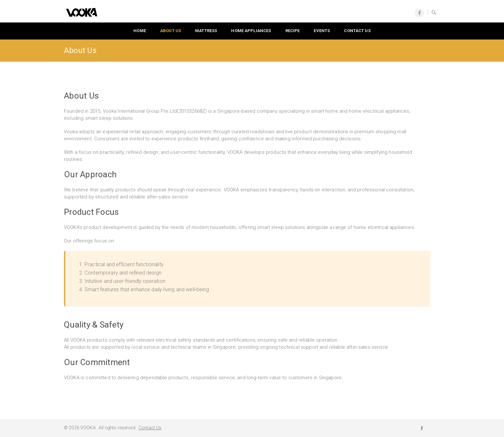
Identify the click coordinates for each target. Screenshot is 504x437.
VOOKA (89, 428)
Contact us (357, 31)
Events (322, 31)
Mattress (206, 31)
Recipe (293, 31)
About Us (171, 31)
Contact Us (150, 428)
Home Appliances (251, 31)
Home (140, 31)
